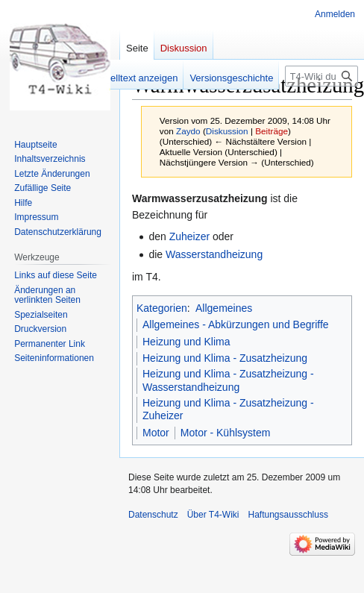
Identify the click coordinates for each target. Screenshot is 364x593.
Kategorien (162, 308)
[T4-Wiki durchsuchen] (321, 76)
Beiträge (272, 131)
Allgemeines (224, 308)
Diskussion (227, 131)
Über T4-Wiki (213, 515)
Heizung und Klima (186, 342)
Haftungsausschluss (288, 515)
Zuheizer (189, 236)
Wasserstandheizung (214, 254)
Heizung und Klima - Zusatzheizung (225, 358)
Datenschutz (153, 515)
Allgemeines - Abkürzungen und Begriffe (236, 324)
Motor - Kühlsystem (226, 433)
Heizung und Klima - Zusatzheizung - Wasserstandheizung (228, 380)
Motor (156, 433)
